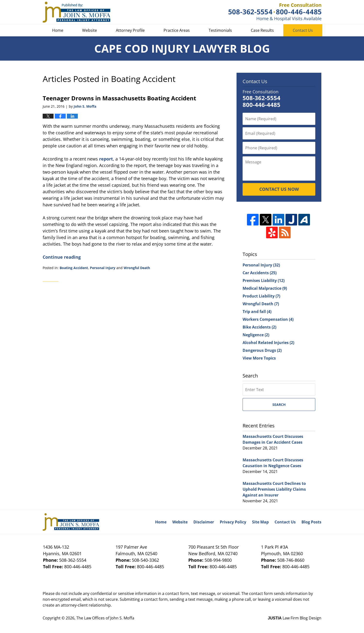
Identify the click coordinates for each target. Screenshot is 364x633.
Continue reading (62, 257)
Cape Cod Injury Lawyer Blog (76, 12)
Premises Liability (264, 280)
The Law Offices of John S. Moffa (105, 618)
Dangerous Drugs (262, 350)
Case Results (262, 30)
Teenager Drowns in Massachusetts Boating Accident (119, 98)
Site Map (260, 522)
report (106, 159)
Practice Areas (177, 30)
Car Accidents (260, 273)
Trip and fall (257, 312)
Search (279, 405)
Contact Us (303, 30)
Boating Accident (74, 268)
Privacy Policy (233, 522)
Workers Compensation (268, 319)
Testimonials (220, 30)
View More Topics (259, 358)
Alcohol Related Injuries (268, 343)
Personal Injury (103, 268)
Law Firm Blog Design (295, 618)
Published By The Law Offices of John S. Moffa (275, 12)
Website (90, 30)
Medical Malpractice (265, 288)
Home (58, 30)
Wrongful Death (137, 268)
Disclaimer (204, 522)
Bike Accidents (259, 327)
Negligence (256, 335)
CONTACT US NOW (279, 189)
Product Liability (261, 296)
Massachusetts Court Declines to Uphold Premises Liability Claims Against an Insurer (274, 489)
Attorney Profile (130, 30)
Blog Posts (311, 522)
